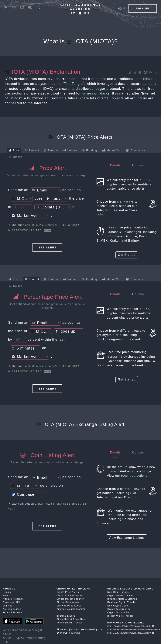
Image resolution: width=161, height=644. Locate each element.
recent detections (134, 476)
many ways (125, 202)
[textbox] (45, 190)
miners (87, 93)
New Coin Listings (118, 592)
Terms (6, 612)
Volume (70, 151)
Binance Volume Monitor (71, 609)
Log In (121, 8)
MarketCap (112, 151)
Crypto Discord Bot (119, 612)
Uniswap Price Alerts (69, 606)
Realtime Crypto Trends (121, 602)
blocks (104, 93)
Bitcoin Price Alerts (68, 602)
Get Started (127, 255)
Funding (89, 151)
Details (115, 165)
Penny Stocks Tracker (69, 623)
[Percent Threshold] (20, 340)
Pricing (7, 592)
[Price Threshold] (22, 207)
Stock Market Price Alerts (72, 619)
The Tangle (74, 84)
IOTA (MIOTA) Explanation (43, 72)
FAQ (5, 596)
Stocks (15, 157)
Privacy (18, 612)
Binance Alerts (116, 599)
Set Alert (48, 247)
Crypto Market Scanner (70, 599)
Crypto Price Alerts (68, 592)
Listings (132, 599)
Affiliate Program (13, 599)
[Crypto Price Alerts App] (80, 9)
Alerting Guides (12, 609)
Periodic (51, 151)
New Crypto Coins (118, 606)
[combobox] (45, 190)
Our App (8, 606)
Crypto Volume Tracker (70, 596)
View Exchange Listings (127, 538)
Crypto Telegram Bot (119, 609)
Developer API (11, 602)
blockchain (144, 79)
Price (14, 151)
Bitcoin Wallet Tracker (120, 616)
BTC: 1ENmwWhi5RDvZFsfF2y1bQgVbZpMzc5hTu (131, 626)
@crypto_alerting (68, 633)
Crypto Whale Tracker (120, 596)
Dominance (136, 151)
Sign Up (143, 8)
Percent (32, 151)
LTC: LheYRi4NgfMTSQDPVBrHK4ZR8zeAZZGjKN (131, 633)
